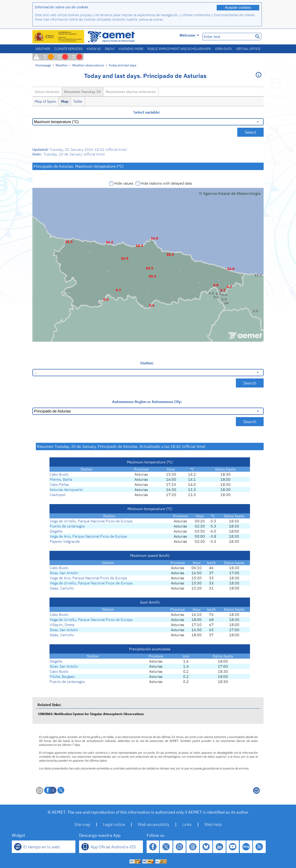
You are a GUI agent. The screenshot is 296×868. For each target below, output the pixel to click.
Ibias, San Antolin (64, 573)
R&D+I (110, 49)
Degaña (56, 531)
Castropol (58, 495)
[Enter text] (228, 37)
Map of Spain (45, 101)
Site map (82, 824)
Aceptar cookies (238, 8)
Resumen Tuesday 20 (83, 92)
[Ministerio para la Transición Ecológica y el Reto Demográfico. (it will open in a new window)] (59, 37)
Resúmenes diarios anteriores (131, 92)
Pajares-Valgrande (65, 541)
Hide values (124, 183)
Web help (213, 824)
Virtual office (248, 49)
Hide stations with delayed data (166, 183)
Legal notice (114, 824)
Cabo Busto (59, 474)
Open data (223, 49)
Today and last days (122, 65)
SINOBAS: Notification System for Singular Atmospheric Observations (91, 714)
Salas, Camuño (62, 588)
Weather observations (88, 65)
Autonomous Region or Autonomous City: (147, 402)
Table (78, 101)
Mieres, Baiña (61, 479)
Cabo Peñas (59, 484)
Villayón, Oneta (62, 625)
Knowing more (131, 49)
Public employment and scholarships (179, 49)
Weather (43, 49)
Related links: (49, 705)
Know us (94, 49)
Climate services (68, 49)
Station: (147, 363)
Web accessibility (154, 824)
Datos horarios (47, 92)
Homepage (43, 65)
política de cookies (151, 20)
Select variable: (147, 112)
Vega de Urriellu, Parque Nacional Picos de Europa (91, 521)
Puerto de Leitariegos (67, 526)
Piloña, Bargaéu (62, 676)
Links (187, 824)
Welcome (189, 35)
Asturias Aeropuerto (66, 490)
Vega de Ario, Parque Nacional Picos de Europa (88, 536)
